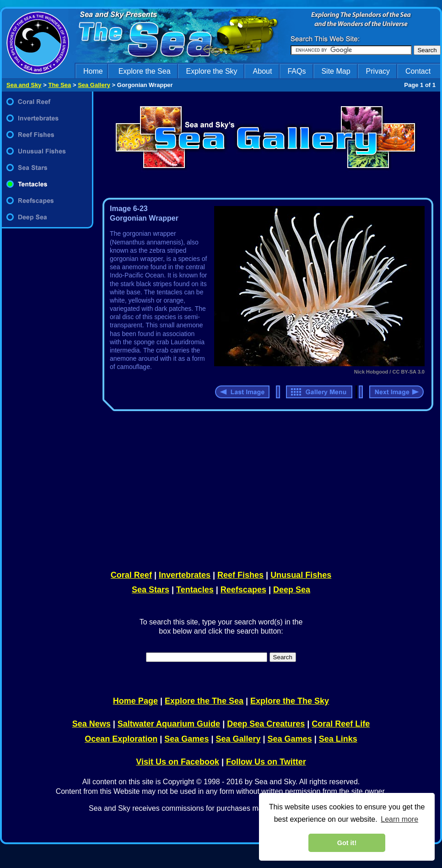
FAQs (296, 71)
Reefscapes (243, 590)
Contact (418, 71)
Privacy (378, 71)
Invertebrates (185, 575)
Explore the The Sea (204, 701)
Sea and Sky (24, 85)
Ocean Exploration (121, 739)
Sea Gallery (94, 85)
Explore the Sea (145, 71)
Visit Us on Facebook (178, 762)
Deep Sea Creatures (266, 724)
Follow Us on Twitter (266, 762)
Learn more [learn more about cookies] (399, 819)
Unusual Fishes (301, 575)
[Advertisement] (266, 489)
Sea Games (186, 739)
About (263, 71)
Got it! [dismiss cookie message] (347, 843)
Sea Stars (151, 590)
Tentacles (195, 590)
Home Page (135, 701)
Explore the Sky (212, 71)
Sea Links (338, 739)
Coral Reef (131, 575)
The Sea (59, 85)
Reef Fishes (240, 575)
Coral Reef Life (341, 724)
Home (93, 71)
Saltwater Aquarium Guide (169, 724)
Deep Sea (292, 590)
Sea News (92, 724)
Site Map (336, 71)
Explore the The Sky (290, 701)
